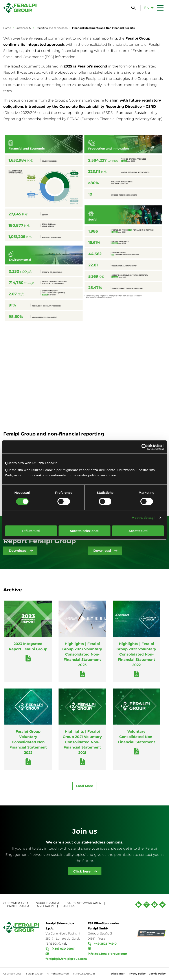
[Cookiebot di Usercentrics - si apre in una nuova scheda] (145, 447)
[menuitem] (148, 8)
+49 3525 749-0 (105, 944)
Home (7, 28)
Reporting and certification (52, 28)
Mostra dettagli (143, 518)
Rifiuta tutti (31, 531)
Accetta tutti (138, 531)
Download (18, 551)
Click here (82, 871)
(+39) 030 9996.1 (64, 949)
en (147, 8)
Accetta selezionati (84, 531)
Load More (85, 786)
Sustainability (23, 28)
